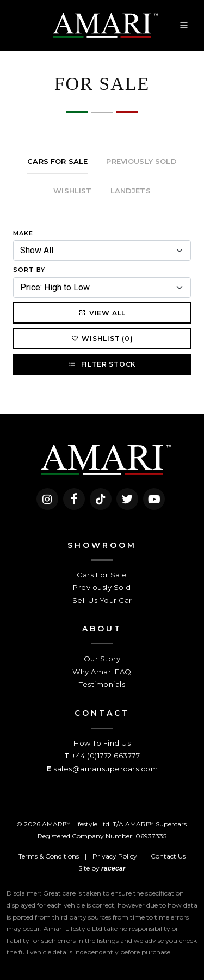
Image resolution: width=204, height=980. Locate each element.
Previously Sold (102, 587)
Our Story (102, 659)
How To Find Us (102, 743)
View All (102, 313)
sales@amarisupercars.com (106, 769)
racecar (113, 868)
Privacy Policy (115, 856)
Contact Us (168, 856)
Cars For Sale (102, 575)
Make (23, 233)
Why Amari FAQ (102, 672)
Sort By (29, 270)
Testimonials (102, 684)
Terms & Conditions (49, 856)
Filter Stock (102, 364)
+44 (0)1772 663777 (106, 756)
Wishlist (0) (102, 338)
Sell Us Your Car (102, 600)
